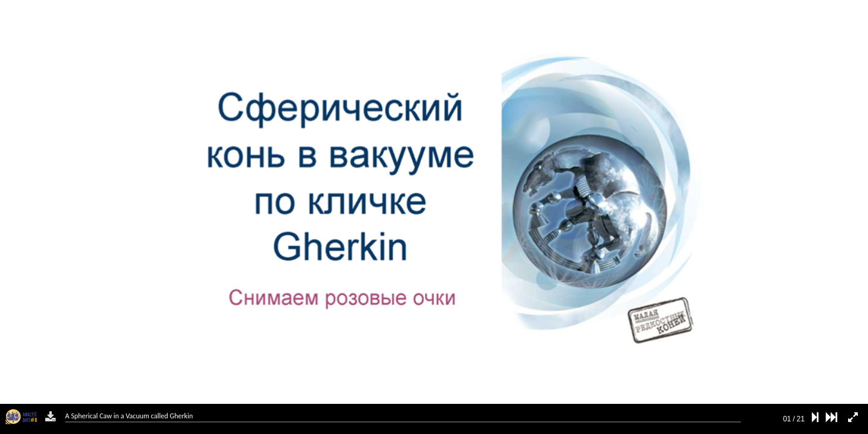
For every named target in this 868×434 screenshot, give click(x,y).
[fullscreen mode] (853, 417)
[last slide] (832, 417)
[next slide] (815, 417)
